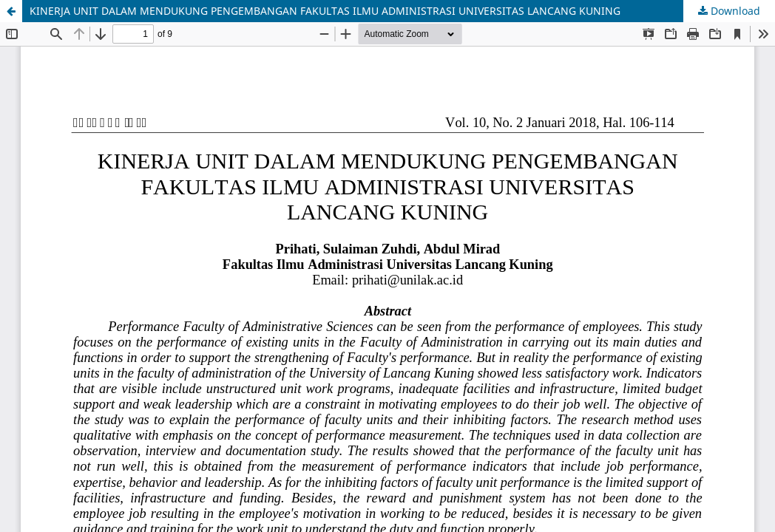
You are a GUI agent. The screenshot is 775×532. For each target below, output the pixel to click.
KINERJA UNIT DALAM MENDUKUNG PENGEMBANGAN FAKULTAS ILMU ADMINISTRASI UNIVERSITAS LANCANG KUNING (325, 11)
